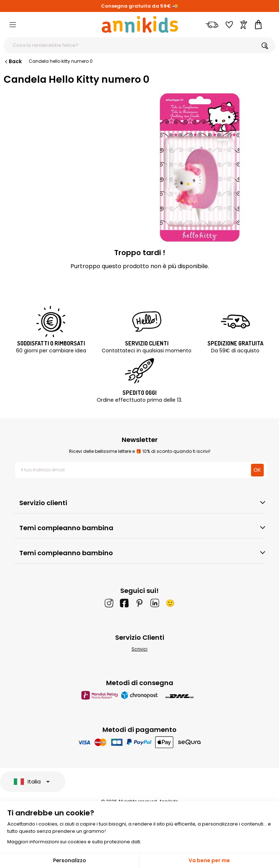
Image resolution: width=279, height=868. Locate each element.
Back (13, 61)
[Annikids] (140, 24)
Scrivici (139, 649)
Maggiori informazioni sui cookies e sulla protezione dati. (74, 842)
